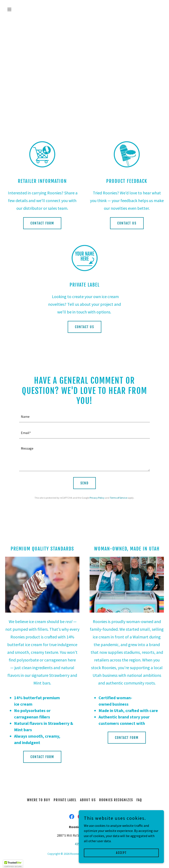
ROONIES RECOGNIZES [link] (116, 800)
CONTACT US (127, 223)
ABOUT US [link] (88, 800)
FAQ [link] (139, 800)
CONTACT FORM (42, 223)
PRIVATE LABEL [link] (65, 800)
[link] (72, 817)
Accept (121, 853)
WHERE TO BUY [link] (39, 800)
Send (84, 483)
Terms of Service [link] (119, 498)
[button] (17, 9)
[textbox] (84, 417)
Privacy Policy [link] (97, 498)
